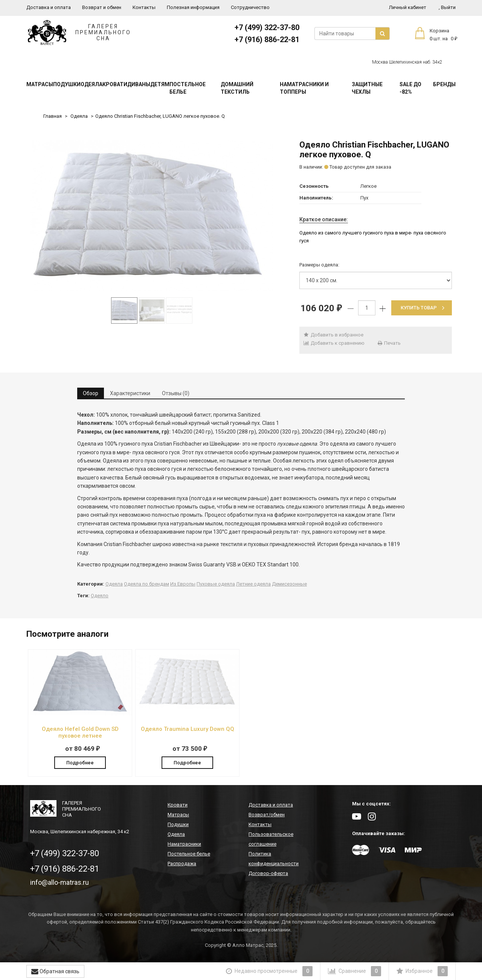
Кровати (115, 84)
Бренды (444, 84)
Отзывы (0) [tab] (176, 393)
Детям (160, 84)
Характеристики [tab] (130, 393)
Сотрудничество (250, 7)
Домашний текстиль (237, 88)
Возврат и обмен (102, 7)
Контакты (144, 7)
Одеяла (92, 84)
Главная (53, 116)
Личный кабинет (408, 7)
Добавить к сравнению (334, 343)
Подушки (67, 84)
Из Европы (183, 584)
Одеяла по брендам (146, 584)
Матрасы (40, 84)
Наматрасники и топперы (304, 88)
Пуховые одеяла (216, 584)
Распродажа (182, 864)
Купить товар (423, 308)
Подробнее (80, 762)
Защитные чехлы (367, 88)
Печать (389, 343)
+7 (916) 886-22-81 (267, 40)
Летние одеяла (253, 584)
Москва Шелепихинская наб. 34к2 (407, 62)
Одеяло (100, 596)
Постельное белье (188, 88)
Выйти (447, 7)
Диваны (139, 84)
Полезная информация (193, 7)
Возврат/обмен (267, 815)
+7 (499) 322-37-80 (267, 27)
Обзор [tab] (91, 393)
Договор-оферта (268, 874)
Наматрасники (184, 845)
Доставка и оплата (49, 7)
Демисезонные (289, 584)
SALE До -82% (410, 88)
